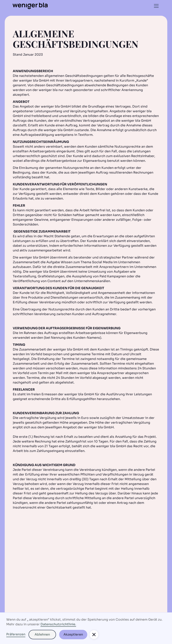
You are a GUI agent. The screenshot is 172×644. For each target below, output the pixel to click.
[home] (30, 6)
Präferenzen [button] (16, 634)
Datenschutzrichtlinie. (58, 624)
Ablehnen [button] (42, 634)
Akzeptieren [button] (73, 634)
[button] (155, 6)
